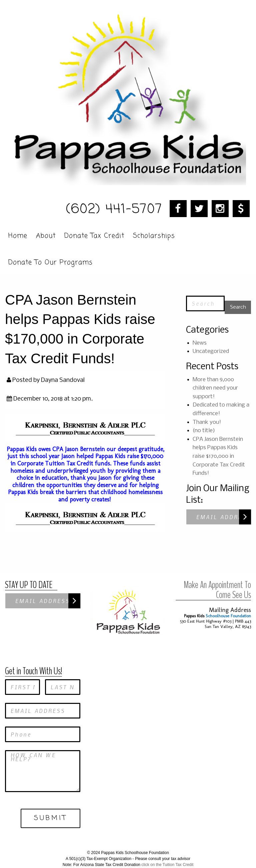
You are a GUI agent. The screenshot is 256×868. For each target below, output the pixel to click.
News (200, 343)
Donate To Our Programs (50, 262)
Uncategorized (211, 351)
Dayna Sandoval (63, 380)
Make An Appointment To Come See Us (217, 579)
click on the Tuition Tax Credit (167, 854)
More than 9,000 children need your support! (215, 388)
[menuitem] (19, 234)
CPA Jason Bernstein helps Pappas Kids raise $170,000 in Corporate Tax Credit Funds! (219, 456)
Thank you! (207, 422)
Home (18, 235)
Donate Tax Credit (94, 235)
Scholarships (154, 235)
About (46, 235)
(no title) (204, 431)
